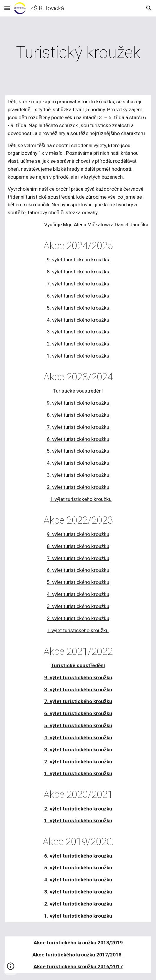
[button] (7, 8)
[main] (78, 52)
